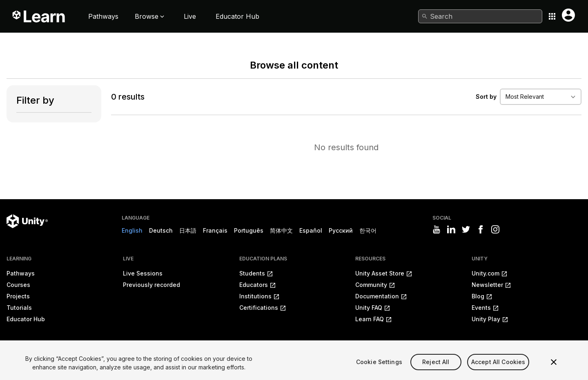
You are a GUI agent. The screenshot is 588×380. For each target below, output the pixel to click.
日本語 (188, 230)
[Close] (554, 370)
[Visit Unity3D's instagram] (495, 229)
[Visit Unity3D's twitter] (466, 229)
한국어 (368, 230)
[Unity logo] (27, 221)
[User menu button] (568, 15)
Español (311, 230)
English (132, 230)
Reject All (436, 370)
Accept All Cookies (498, 370)
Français (215, 230)
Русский (341, 230)
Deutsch (161, 230)
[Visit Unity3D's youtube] (437, 229)
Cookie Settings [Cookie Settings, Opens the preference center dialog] (379, 370)
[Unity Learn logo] (39, 16)
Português (249, 230)
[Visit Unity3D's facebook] (481, 229)
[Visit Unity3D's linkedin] (451, 229)
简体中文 (281, 230)
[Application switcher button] (552, 16)
